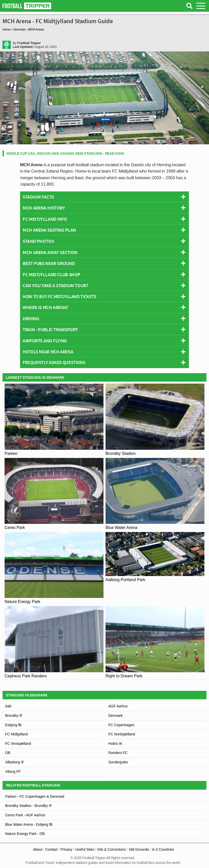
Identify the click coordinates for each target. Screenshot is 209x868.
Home (6, 30)
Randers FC (118, 753)
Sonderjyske (118, 762)
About (38, 849)
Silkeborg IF (15, 762)
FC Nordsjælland (122, 734)
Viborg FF (13, 772)
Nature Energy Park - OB (25, 834)
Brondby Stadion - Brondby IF (28, 806)
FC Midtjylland (16, 734)
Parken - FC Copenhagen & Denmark (35, 796)
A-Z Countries (163, 849)
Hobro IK (115, 744)
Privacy (66, 849)
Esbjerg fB (13, 725)
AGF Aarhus (118, 706)
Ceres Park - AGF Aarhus (25, 815)
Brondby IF (14, 716)
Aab (8, 706)
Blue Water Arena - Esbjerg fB (29, 824)
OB (8, 753)
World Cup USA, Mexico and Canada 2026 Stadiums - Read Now (65, 153)
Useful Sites (85, 849)
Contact (51, 849)
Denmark (19, 30)
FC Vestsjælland (18, 744)
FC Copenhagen (121, 725)
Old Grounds (139, 849)
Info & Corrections (112, 849)
